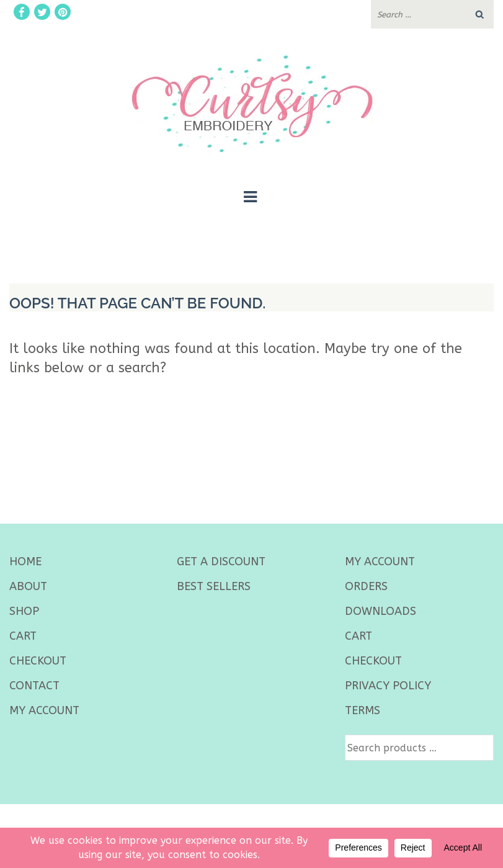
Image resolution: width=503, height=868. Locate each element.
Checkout (38, 661)
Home (25, 562)
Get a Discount (221, 562)
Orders (366, 586)
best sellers (214, 586)
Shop (24, 611)
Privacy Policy (388, 686)
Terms (363, 710)
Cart (23, 636)
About (28, 586)
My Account (44, 710)
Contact (34, 686)
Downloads (381, 611)
